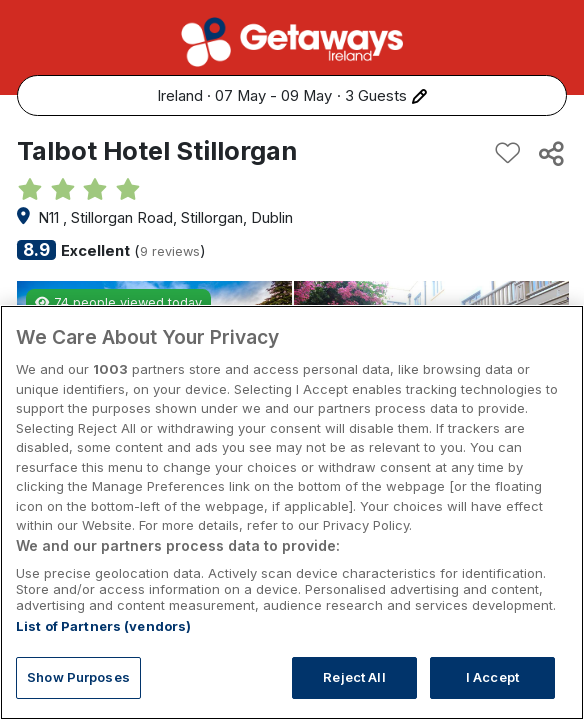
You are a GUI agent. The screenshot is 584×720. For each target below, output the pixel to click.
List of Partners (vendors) (103, 626)
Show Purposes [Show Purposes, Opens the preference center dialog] (78, 677)
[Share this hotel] (550, 153)
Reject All (354, 677)
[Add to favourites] (508, 153)
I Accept (492, 677)
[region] (292, 512)
